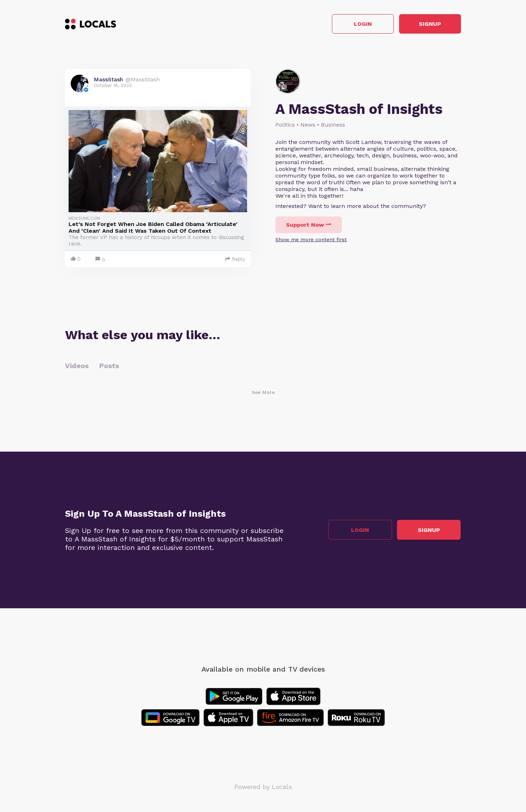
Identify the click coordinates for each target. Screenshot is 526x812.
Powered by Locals (263, 787)
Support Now (309, 225)
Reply (235, 259)
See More (263, 393)
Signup (429, 24)
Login (360, 24)
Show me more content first (311, 240)
